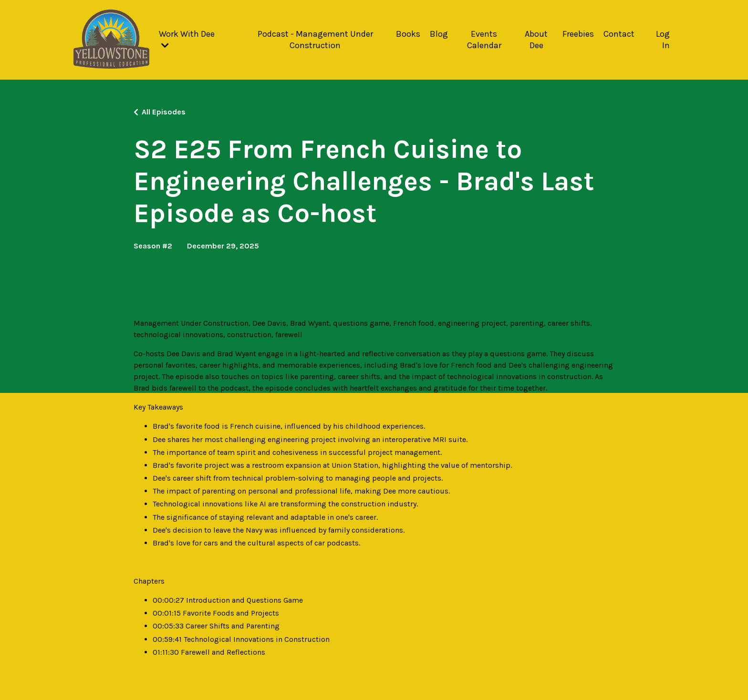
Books (408, 34)
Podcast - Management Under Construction (315, 39)
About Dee (536, 39)
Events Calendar (484, 39)
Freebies (578, 34)
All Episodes (164, 112)
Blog (439, 34)
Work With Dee (187, 39)
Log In (663, 39)
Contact (619, 34)
